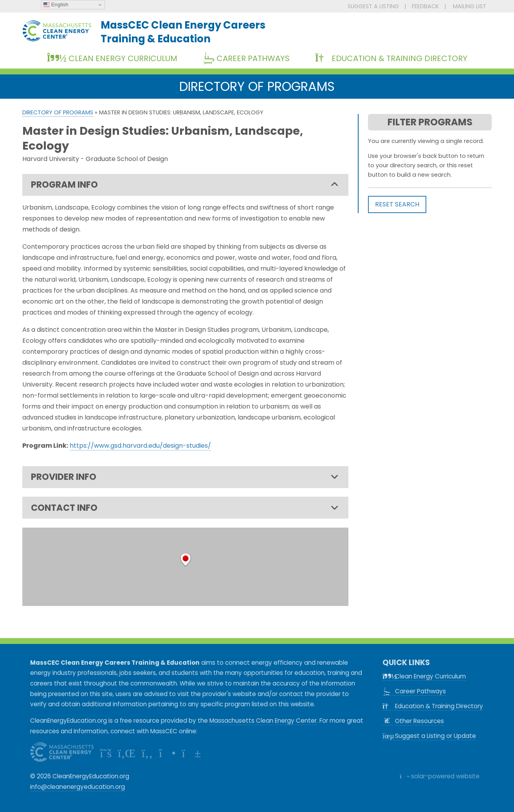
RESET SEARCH (397, 204)
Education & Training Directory (391, 58)
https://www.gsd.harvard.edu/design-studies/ (140, 446)
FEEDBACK (425, 6)
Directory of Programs (58, 112)
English (56, 5)
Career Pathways (249, 58)
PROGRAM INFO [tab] (185, 185)
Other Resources (413, 721)
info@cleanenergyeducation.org (78, 787)
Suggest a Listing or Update (429, 736)
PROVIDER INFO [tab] (185, 477)
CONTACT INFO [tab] (185, 508)
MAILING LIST (470, 6)
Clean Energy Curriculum (112, 58)
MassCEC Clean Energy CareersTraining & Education (183, 32)
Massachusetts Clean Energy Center (263, 721)
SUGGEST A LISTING (373, 6)
